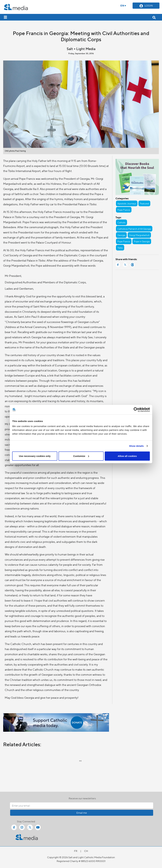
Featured (144, 203)
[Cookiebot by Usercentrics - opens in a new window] (136, 410)
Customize (81, 456)
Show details (136, 446)
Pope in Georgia (142, 241)
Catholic (121, 222)
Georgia (121, 235)
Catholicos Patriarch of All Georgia (134, 229)
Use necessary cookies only (35, 456)
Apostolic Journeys (127, 203)
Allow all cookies (127, 456)
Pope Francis (124, 210)
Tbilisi (120, 248)
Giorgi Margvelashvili (139, 235)
